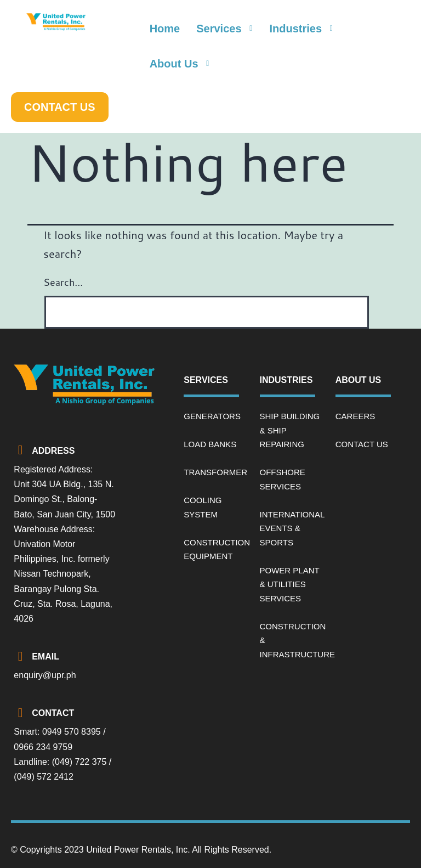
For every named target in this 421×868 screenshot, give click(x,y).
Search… (63, 282)
